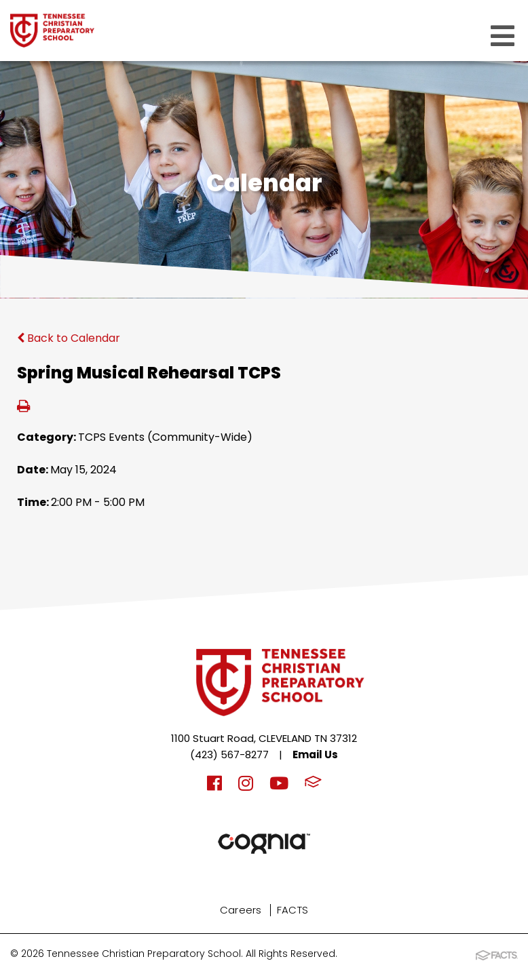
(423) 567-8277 (229, 754)
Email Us (315, 754)
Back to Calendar (69, 338)
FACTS (293, 910)
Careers (241, 910)
